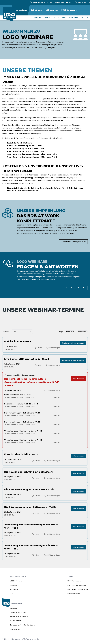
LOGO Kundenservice (75, 581)
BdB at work (14, 585)
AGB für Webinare (16, 621)
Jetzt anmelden (78, 378)
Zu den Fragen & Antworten (76, 288)
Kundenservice (84, 2)
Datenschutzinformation (19, 612)
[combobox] (22, 332)
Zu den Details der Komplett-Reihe (73, 242)
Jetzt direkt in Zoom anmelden (73, 343)
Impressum (14, 608)
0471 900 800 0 (39, 2)
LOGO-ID (13, 594)
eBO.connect (15, 589)
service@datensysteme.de (61, 2)
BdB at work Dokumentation (77, 585)
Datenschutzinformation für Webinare (23, 625)
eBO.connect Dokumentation (78, 589)
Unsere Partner (15, 629)
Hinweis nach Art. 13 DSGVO (20, 617)
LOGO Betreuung (16, 581)
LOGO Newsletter (74, 594)
